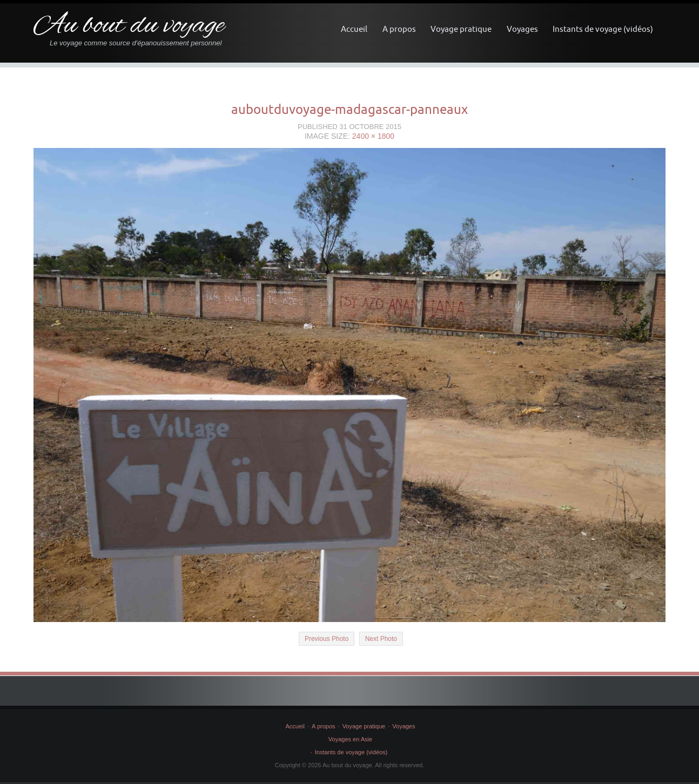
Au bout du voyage (129, 26)
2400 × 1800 (373, 136)
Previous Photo (327, 639)
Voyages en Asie (350, 739)
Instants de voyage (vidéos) (603, 29)
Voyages (522, 29)
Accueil (354, 29)
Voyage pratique (461, 29)
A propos (399, 29)
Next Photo (381, 639)
